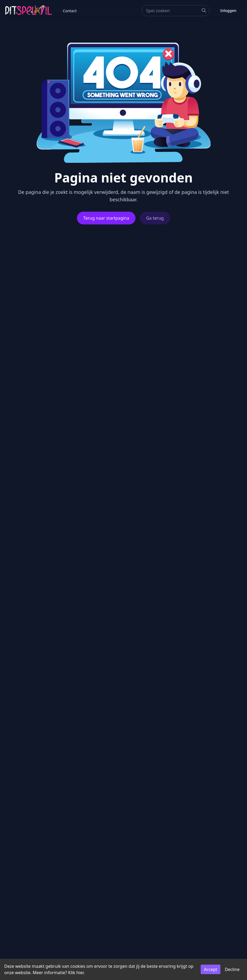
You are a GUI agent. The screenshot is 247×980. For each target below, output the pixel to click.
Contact (70, 11)
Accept (211, 969)
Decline (232, 969)
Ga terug (155, 218)
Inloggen (228, 10)
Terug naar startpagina (106, 218)
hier (80, 973)
